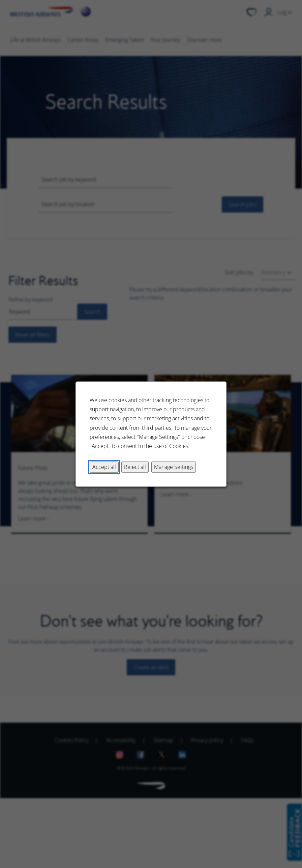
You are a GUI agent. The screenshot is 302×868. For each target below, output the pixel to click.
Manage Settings (174, 467)
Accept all (104, 467)
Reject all (135, 467)
